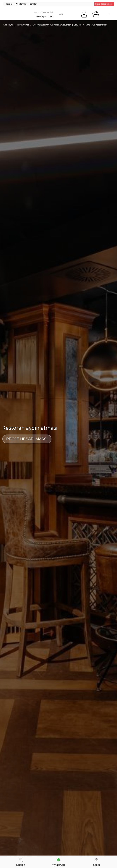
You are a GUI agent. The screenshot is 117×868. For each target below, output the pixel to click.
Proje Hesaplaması (27, 439)
